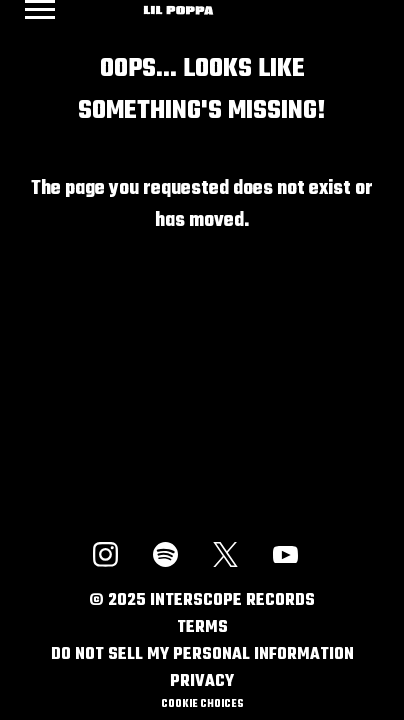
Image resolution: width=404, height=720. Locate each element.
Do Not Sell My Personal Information (202, 655)
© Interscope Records (202, 601)
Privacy (202, 682)
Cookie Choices (202, 704)
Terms (202, 628)
